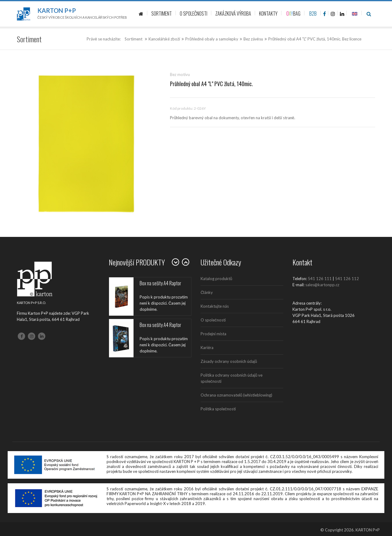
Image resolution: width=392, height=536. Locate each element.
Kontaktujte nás (215, 306)
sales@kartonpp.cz (322, 285)
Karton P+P (57, 10)
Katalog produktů (216, 279)
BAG (293, 13)
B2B (313, 13)
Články (207, 292)
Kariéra (207, 348)
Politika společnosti (218, 409)
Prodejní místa (213, 334)
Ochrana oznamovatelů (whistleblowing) (236, 395)
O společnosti (213, 320)
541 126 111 (320, 279)
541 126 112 (347, 279)
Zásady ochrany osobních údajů (229, 361)
